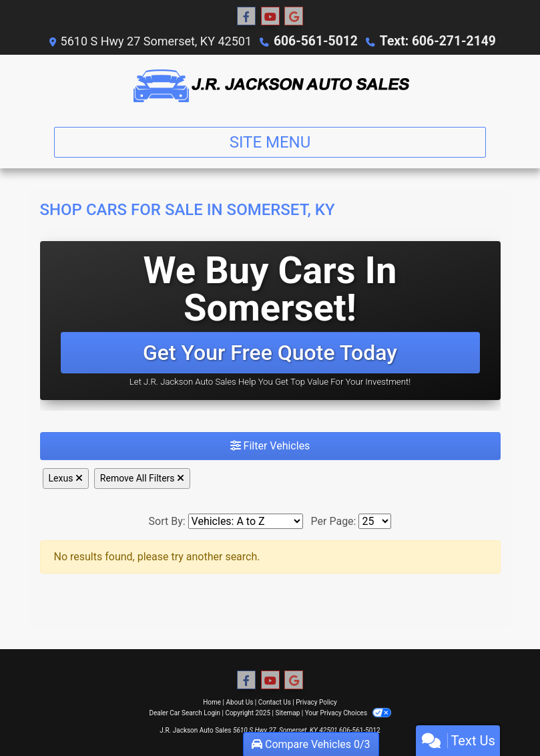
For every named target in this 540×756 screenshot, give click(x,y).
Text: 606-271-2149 (435, 41)
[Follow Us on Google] (294, 17)
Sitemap (287, 713)
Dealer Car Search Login (185, 713)
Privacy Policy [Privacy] (316, 702)
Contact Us (275, 702)
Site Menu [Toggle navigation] (270, 142)
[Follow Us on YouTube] (270, 17)
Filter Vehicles (270, 446)
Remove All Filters (142, 478)
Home (212, 702)
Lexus (66, 478)
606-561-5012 (319, 41)
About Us (240, 702)
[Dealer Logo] (270, 85)
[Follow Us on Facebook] (246, 17)
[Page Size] (375, 521)
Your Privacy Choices (348, 713)
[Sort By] (246, 521)
